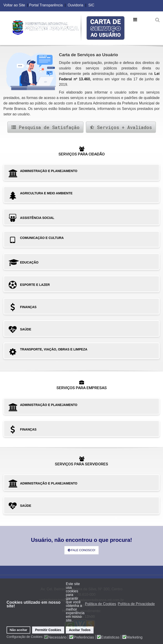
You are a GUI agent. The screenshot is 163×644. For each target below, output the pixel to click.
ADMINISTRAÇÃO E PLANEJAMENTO (49, 171)
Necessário (57, 637)
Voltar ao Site (14, 5)
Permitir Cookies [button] (48, 630)
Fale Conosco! (82, 550)
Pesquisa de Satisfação (45, 127)
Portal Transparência (46, 5)
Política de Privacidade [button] (136, 604)
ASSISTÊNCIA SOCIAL (37, 218)
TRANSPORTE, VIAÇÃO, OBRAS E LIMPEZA (54, 349)
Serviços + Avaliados (121, 127)
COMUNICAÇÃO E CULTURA (42, 238)
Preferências (84, 637)
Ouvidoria (75, 5)
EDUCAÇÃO (29, 262)
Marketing (135, 637)
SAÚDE (26, 329)
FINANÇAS (28, 307)
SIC (91, 5)
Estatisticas (110, 637)
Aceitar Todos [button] (80, 630)
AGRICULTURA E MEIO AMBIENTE (46, 193)
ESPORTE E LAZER (35, 285)
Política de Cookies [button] (101, 604)
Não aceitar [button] (18, 630)
